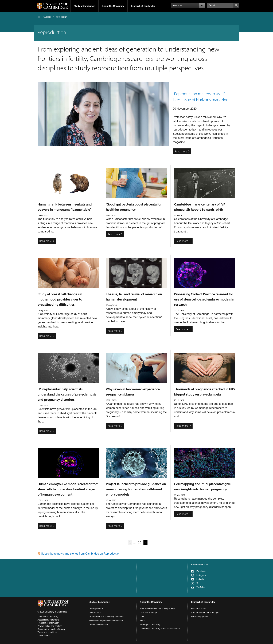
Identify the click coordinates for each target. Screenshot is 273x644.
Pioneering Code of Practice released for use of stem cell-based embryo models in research (204, 299)
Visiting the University (150, 625)
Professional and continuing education (106, 617)
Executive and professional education (106, 621)
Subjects (48, 17)
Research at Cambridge (143, 6)
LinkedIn (200, 579)
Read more (181, 151)
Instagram (201, 575)
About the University (113, 6)
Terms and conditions (47, 632)
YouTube (200, 587)
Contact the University (48, 617)
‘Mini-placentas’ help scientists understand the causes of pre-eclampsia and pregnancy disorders (67, 394)
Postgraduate (95, 613)
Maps (143, 621)
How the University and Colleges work (158, 609)
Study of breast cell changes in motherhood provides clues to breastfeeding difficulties (60, 299)
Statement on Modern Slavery (51, 629)
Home (39, 17)
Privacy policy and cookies (50, 626)
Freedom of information (48, 623)
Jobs (142, 617)
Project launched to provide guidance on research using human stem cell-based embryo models (136, 489)
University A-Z (44, 635)
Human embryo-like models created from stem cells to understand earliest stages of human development (68, 489)
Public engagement (200, 617)
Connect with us (200, 564)
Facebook (201, 571)
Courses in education (99, 625)
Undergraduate (96, 609)
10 (140, 542)
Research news (198, 609)
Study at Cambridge (84, 6)
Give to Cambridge (149, 613)
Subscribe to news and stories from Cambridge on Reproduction (79, 554)
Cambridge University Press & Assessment (160, 629)
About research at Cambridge (205, 613)
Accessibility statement (48, 620)
